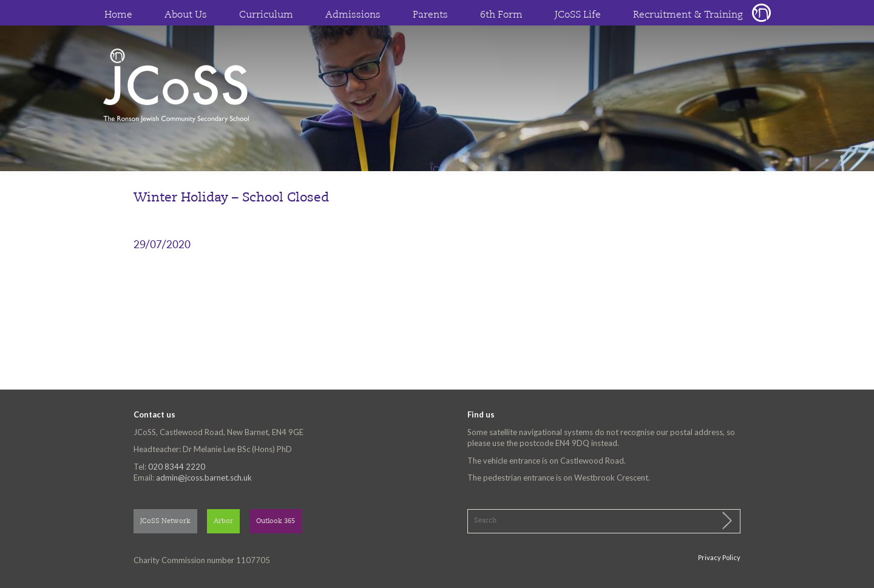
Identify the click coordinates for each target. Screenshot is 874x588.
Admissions (353, 15)
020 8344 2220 (177, 467)
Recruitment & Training (688, 15)
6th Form (501, 15)
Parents (430, 15)
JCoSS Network (165, 522)
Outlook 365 (276, 522)
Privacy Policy (719, 557)
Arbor (223, 522)
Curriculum (266, 15)
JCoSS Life (578, 15)
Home (118, 15)
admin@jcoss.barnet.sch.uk (204, 478)
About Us (186, 15)
